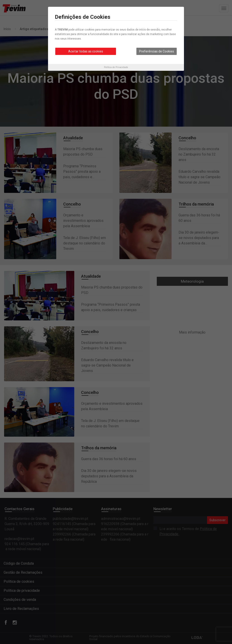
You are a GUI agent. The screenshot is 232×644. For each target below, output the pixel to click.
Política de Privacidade (116, 67)
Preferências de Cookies (157, 51)
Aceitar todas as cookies (86, 51)
